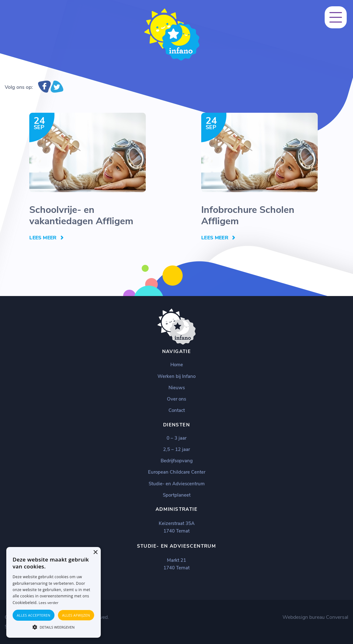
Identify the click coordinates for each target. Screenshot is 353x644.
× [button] (95, 553)
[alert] (54, 592)
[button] (54, 627)
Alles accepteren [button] (34, 615)
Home (177, 365)
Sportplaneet (177, 495)
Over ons (176, 399)
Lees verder (49, 603)
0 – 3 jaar (176, 438)
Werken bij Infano (176, 376)
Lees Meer (43, 238)
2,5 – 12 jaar (176, 449)
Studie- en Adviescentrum (177, 484)
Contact (177, 410)
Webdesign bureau (304, 617)
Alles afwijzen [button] (76, 615)
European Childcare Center (177, 472)
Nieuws (177, 388)
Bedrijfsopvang (177, 461)
